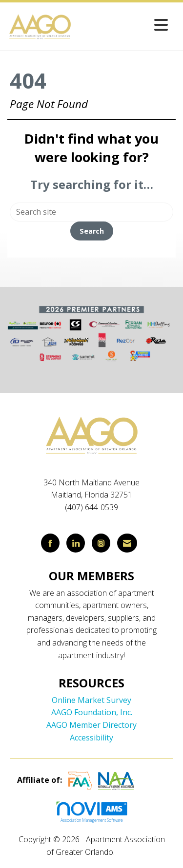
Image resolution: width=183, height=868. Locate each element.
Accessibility (91, 738)
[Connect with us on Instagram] (101, 543)
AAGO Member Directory (91, 725)
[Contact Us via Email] (127, 543)
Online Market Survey (91, 700)
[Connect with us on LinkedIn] (76, 543)
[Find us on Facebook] (50, 543)
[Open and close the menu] (123, 25)
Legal (127, 852)
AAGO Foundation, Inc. (92, 712)
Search (92, 231)
